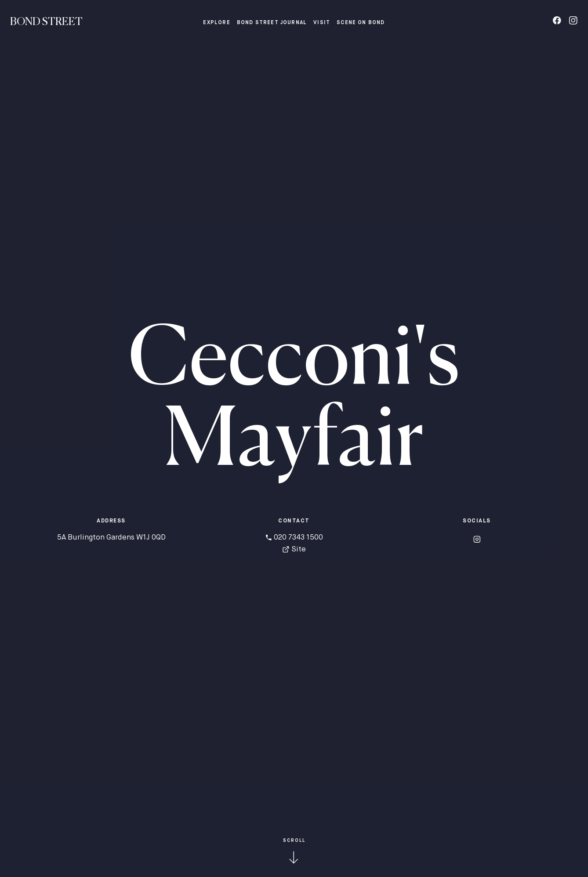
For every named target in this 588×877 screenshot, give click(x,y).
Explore (216, 23)
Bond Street (46, 22)
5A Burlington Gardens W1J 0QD (111, 538)
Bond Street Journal (272, 23)
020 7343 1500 (294, 538)
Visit (322, 23)
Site (294, 549)
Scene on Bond (361, 23)
